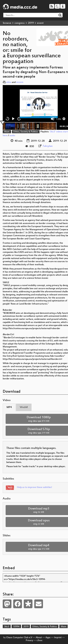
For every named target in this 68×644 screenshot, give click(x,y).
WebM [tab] (24, 407)
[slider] (29, 126)
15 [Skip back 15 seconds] (8, 119)
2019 (31, 23)
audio (12, 136)
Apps (48, 638)
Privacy (29, 641)
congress (20, 23)
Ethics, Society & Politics (26, 132)
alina (9, 82)
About (39, 638)
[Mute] (53, 119)
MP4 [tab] (9, 407)
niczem (20, 82)
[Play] (13, 119)
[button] (39, 104)
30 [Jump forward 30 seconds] (19, 119)
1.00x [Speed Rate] (59, 119)
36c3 (7, 627)
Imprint (58, 638)
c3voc (40, 641)
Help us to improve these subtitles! (34, 487)
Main (7, 132)
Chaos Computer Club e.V (19, 638)
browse (7, 23)
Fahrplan (48, 146)
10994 (16, 627)
